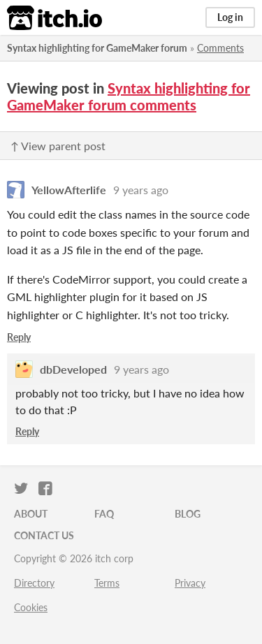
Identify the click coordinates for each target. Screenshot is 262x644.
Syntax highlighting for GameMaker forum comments (129, 96)
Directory (34, 583)
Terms (107, 583)
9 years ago (141, 190)
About (31, 514)
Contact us (44, 535)
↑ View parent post (58, 146)
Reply (19, 337)
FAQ (104, 514)
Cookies (31, 607)
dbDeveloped (73, 369)
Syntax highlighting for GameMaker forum (97, 48)
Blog (188, 514)
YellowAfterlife (69, 190)
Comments (220, 48)
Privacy (190, 583)
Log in (230, 17)
